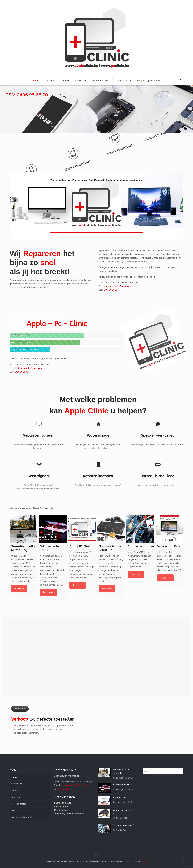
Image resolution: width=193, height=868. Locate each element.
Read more (19, 589)
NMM (145, 862)
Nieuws (15, 790)
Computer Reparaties (32, 135)
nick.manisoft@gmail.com (119, 286)
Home (14, 777)
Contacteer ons (11, 709)
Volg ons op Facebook (22, 817)
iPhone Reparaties (163, 160)
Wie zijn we (16, 784)
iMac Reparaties (75, 143)
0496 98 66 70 (111, 290)
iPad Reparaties (119, 151)
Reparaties (16, 797)
